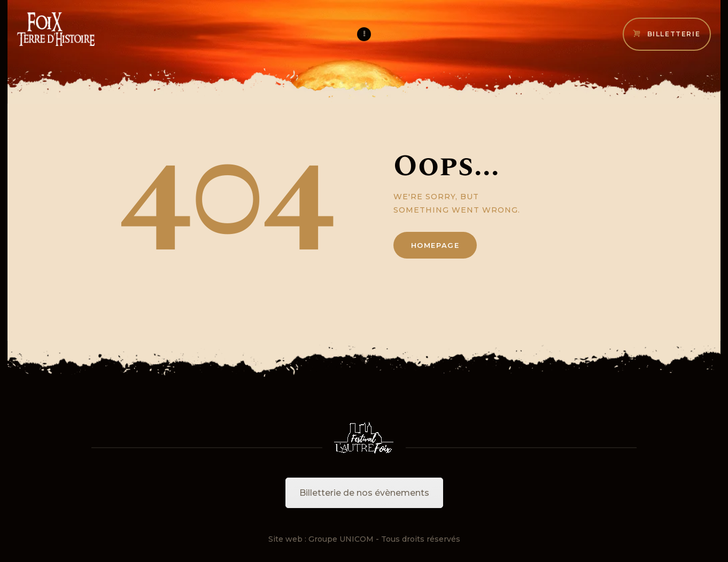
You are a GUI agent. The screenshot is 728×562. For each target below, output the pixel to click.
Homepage (435, 245)
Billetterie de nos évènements (364, 493)
